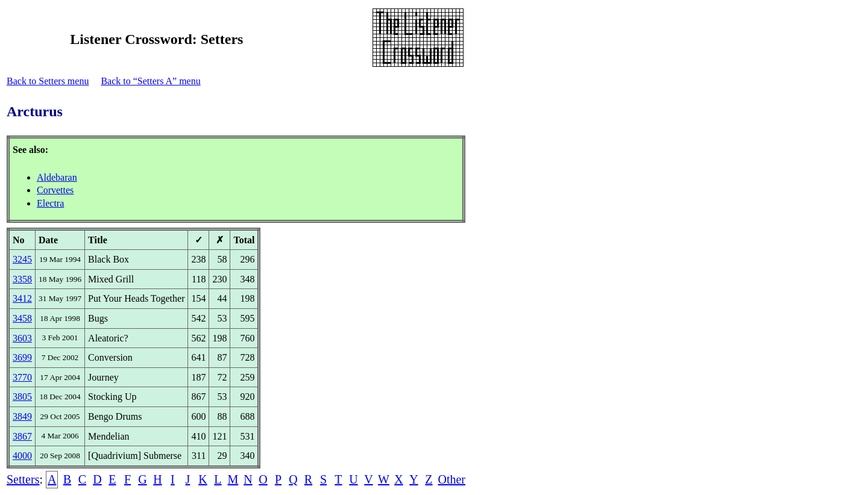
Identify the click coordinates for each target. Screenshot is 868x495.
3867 (22, 436)
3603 (22, 338)
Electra (50, 203)
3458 (22, 318)
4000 (22, 456)
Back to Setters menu (48, 81)
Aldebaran (57, 177)
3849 (22, 416)
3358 (22, 279)
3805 (22, 397)
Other (451, 479)
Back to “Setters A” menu (150, 81)
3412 (22, 298)
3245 (22, 259)
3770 (22, 377)
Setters (23, 479)
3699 (22, 357)
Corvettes (55, 190)
